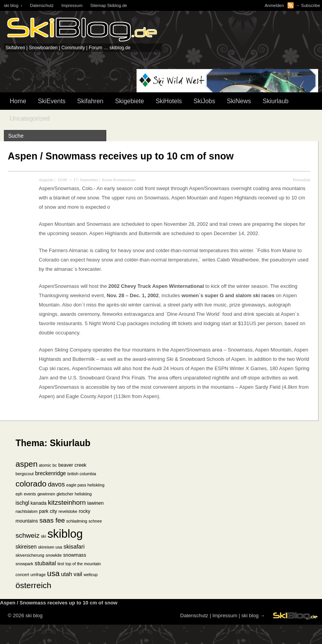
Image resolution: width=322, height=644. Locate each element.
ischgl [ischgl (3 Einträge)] (22, 503)
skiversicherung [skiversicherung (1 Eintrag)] (30, 555)
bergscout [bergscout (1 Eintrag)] (25, 474)
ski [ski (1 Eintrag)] (43, 536)
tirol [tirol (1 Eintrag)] (61, 564)
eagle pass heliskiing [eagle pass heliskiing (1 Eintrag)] (85, 485)
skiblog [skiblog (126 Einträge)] (65, 534)
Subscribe (311, 5)
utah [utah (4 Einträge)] (67, 574)
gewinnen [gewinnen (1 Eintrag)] (46, 494)
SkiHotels (169, 101)
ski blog (250, 615)
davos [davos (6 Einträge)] (56, 484)
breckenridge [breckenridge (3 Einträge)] (50, 473)
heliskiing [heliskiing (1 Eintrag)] (83, 494)
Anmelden (274, 5)
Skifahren (90, 101)
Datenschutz (42, 5)
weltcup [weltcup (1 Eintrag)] (90, 575)
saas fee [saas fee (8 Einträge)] (52, 520)
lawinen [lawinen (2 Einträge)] (95, 503)
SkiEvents (52, 101)
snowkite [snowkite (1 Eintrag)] (54, 555)
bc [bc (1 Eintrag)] (55, 465)
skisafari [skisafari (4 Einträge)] (74, 547)
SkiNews (239, 101)
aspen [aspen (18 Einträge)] (27, 464)
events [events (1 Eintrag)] (30, 494)
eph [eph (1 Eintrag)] (19, 494)
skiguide (46, 180)
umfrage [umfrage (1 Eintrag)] (38, 575)
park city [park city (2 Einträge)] (48, 511)
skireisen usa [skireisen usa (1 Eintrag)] (50, 547)
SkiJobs (204, 101)
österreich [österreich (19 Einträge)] (33, 585)
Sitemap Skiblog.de (109, 5)
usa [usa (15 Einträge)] (53, 573)
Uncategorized (30, 119)
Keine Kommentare (119, 180)
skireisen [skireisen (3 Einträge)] (26, 547)
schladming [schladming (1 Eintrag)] (77, 521)
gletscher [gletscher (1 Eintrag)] (65, 494)
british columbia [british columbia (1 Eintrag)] (82, 474)
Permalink (302, 180)
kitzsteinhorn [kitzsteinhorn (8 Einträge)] (67, 502)
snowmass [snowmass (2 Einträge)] (75, 555)
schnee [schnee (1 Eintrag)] (95, 521)
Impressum (72, 5)
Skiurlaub (276, 101)
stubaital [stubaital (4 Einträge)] (45, 563)
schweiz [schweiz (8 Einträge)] (28, 535)
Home (18, 101)
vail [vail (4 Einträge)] (78, 574)
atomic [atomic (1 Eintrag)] (45, 465)
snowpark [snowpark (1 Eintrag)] (24, 564)
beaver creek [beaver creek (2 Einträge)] (72, 465)
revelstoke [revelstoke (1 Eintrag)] (68, 511)
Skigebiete (129, 101)
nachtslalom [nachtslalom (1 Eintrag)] (27, 511)
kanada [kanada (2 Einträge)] (39, 503)
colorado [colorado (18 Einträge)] (31, 484)
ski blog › (13, 5)
